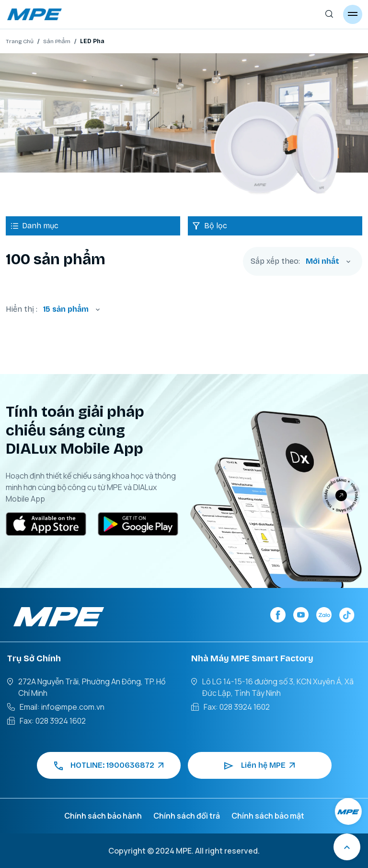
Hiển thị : (22, 309)
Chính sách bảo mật (268, 816)
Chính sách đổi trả (187, 816)
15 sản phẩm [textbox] (66, 309)
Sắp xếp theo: (275, 261)
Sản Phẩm (57, 41)
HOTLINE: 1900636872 (109, 765)
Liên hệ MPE (259, 765)
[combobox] (328, 261)
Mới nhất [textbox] (322, 261)
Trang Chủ (20, 41)
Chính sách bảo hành (103, 816)
